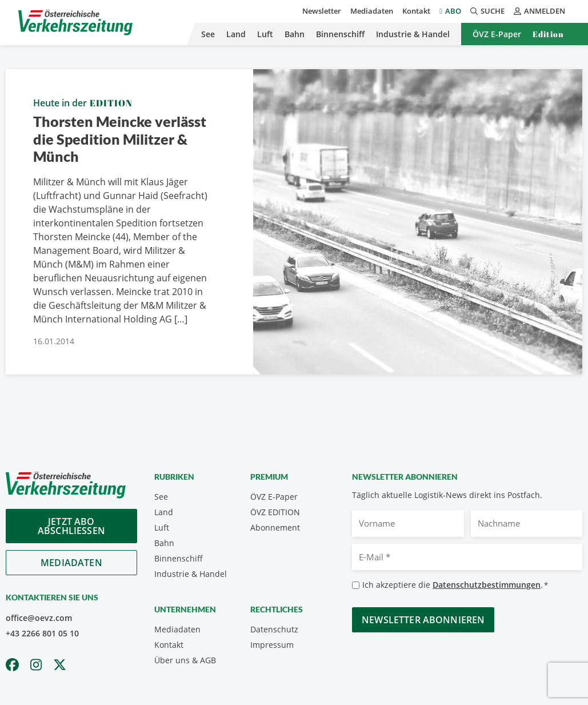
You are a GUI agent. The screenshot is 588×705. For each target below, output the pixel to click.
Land (236, 34)
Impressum (272, 645)
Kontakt (416, 11)
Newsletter (322, 11)
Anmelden (539, 11)
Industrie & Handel (413, 34)
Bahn (295, 34)
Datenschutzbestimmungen (487, 585)
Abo (453, 11)
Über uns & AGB (185, 660)
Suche (487, 11)
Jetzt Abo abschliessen (71, 526)
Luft (265, 34)
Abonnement (275, 527)
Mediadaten (372, 11)
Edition (548, 34)
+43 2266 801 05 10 (42, 633)
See (208, 34)
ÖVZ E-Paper (497, 34)
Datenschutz (274, 629)
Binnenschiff (340, 34)
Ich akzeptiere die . (455, 585)
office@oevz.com (39, 618)
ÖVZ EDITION (275, 512)
